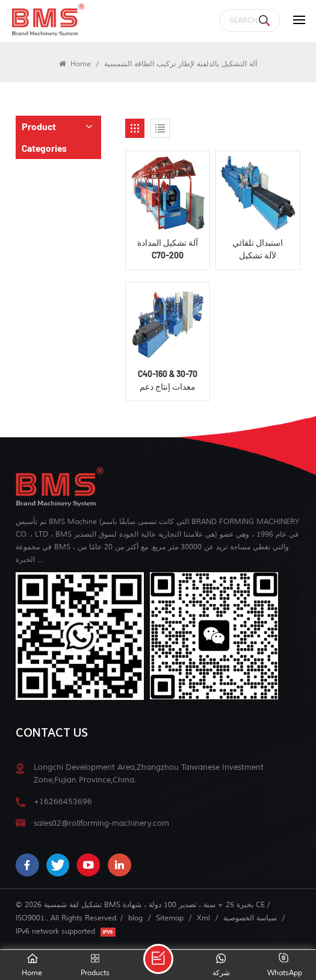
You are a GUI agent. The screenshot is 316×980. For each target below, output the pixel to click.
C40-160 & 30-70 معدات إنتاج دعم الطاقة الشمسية (168, 381)
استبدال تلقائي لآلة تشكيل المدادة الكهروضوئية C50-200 (258, 249)
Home (75, 64)
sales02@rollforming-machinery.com (101, 823)
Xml (203, 918)
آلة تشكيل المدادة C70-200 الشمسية (168, 249)
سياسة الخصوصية (250, 918)
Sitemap (170, 918)
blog (135, 918)
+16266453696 (63, 801)
